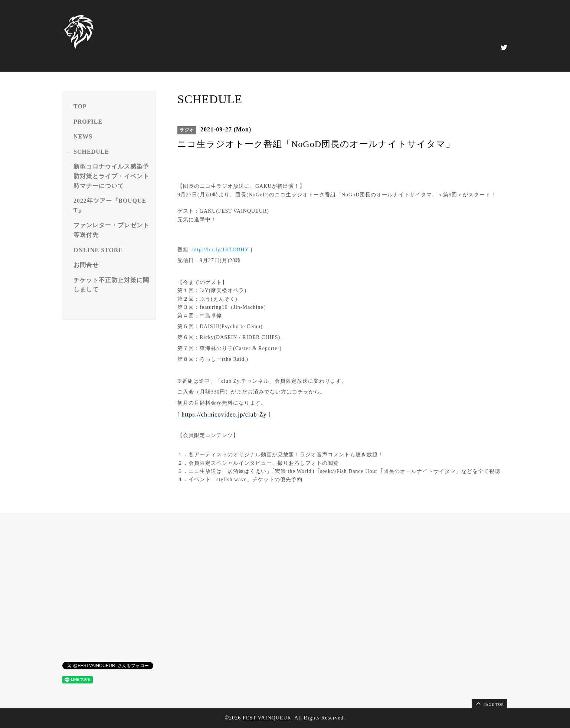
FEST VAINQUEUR (267, 718)
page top (489, 703)
